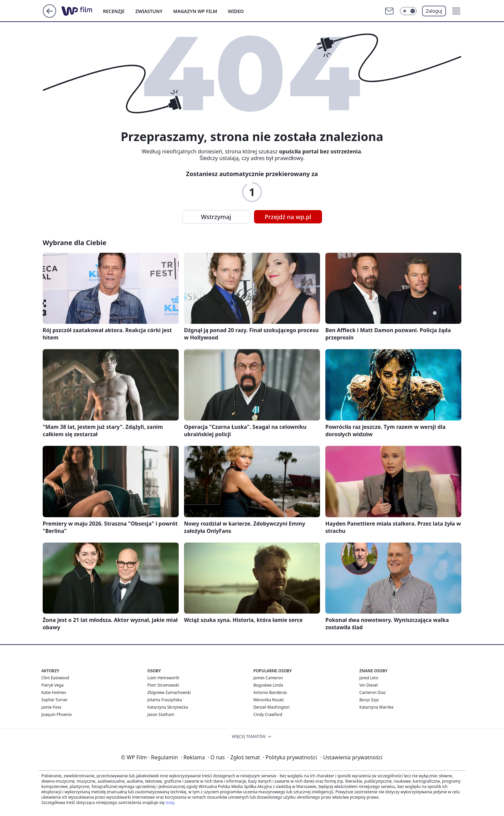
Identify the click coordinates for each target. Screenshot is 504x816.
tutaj (170, 802)
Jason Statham (161, 714)
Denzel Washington (271, 707)
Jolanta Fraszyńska (164, 700)
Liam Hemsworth (163, 678)
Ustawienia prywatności (351, 757)
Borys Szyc (369, 700)
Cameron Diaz (372, 692)
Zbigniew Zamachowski (169, 692)
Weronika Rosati (268, 700)
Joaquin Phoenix (56, 714)
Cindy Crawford (268, 714)
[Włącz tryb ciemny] (408, 11)
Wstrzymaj (216, 217)
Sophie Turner (54, 700)
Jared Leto (369, 678)
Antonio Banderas (270, 692)
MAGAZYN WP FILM (195, 11)
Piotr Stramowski (163, 685)
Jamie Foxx (51, 707)
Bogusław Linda (268, 685)
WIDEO (236, 11)
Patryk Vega (52, 685)
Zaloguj (434, 11)
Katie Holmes (54, 692)
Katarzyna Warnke (376, 707)
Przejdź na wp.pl (288, 217)
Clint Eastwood (55, 678)
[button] (456, 11)
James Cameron (268, 678)
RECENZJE (114, 11)
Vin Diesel (368, 685)
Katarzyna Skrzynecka (168, 707)
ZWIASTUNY (149, 11)
